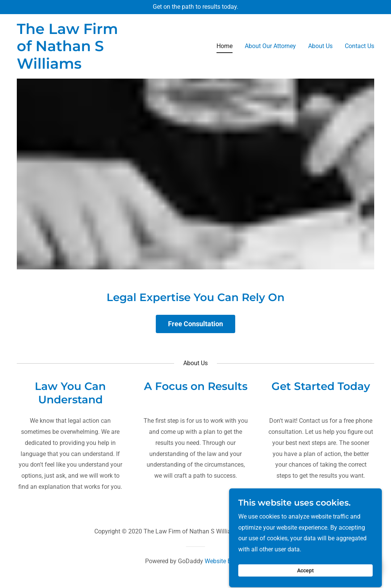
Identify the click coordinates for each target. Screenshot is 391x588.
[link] (70, 67)
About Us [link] (320, 46)
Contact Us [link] (359, 46)
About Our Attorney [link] (270, 46)
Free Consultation (195, 324)
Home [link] (225, 46)
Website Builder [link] (225, 561)
